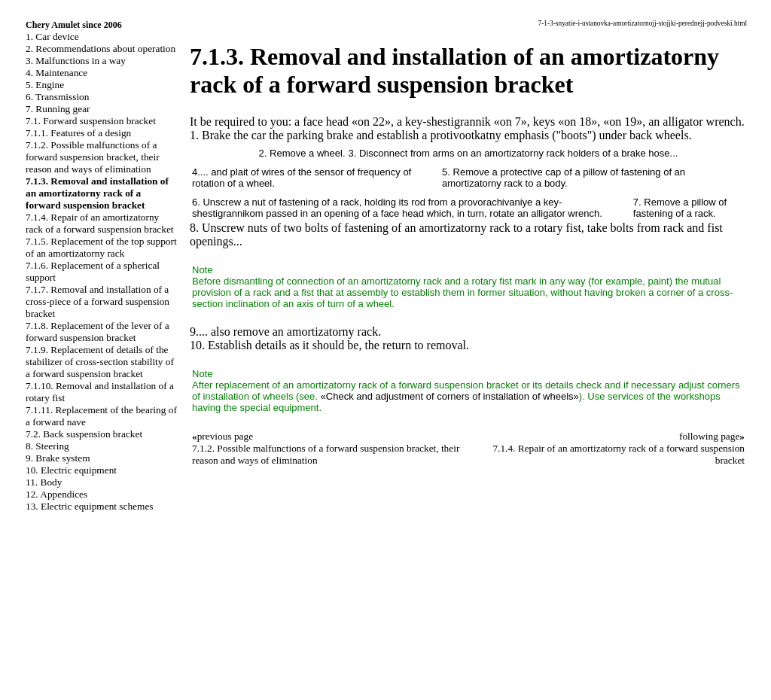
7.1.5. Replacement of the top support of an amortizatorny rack (101, 247)
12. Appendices (56, 494)
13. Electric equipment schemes (90, 506)
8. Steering (47, 446)
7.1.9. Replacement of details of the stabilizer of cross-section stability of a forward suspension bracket (100, 362)
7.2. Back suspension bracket (84, 434)
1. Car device (52, 37)
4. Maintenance (56, 73)
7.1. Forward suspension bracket (91, 121)
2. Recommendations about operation (101, 49)
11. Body (44, 482)
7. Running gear (58, 109)
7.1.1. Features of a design (78, 133)
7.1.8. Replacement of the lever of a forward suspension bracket (98, 332)
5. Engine (45, 85)
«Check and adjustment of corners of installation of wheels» (450, 396)
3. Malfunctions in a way (76, 61)
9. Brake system (58, 458)
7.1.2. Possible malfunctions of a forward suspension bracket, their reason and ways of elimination (93, 157)
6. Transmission (57, 97)
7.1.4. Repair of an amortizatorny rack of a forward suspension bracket (100, 223)
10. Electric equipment (71, 470)
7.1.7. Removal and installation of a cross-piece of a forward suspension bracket (98, 301)
